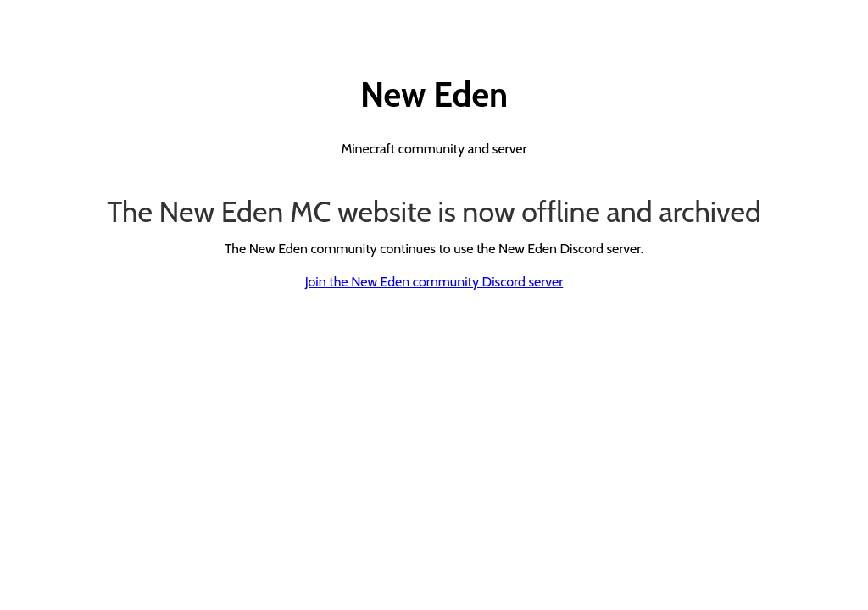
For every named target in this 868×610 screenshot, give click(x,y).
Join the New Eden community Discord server (434, 282)
